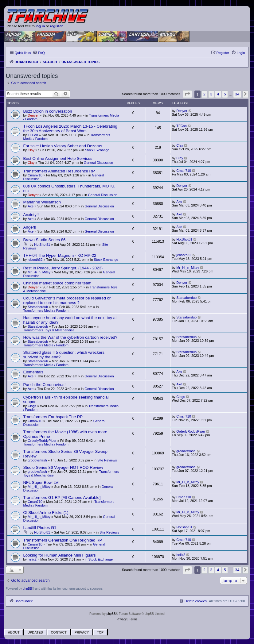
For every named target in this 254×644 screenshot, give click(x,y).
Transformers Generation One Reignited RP (63, 540)
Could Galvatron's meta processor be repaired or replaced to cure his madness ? (67, 300)
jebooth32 (35, 260)
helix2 (32, 559)
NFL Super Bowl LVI (41, 482)
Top (100, 632)
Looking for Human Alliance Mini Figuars (60, 555)
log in (40, 26)
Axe (31, 206)
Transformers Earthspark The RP (53, 417)
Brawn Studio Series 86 (45, 240)
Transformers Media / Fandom (46, 310)
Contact (59, 632)
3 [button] (211, 94)
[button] (187, 94)
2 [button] (204, 94)
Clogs (32, 406)
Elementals (33, 372)
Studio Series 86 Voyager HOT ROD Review (63, 467)
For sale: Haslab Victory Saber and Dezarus (63, 146)
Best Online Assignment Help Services (58, 158)
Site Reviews (107, 460)
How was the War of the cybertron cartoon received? (70, 337)
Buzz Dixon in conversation (48, 111)
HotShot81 (42, 245)
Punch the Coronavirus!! (45, 385)
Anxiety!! (31, 215)
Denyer (33, 115)
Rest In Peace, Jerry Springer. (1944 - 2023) (63, 268)
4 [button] (218, 94)
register (57, 26)
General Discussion (98, 163)
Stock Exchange (97, 150)
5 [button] (225, 94)
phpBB (27, 589)
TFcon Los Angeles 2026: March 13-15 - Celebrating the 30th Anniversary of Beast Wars (70, 129)
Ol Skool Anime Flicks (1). (47, 513)
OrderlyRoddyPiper (42, 441)
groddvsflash (37, 460)
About (14, 632)
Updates (35, 632)
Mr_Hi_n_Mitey (39, 272)
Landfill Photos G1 (40, 528)
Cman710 (35, 175)
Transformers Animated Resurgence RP (59, 171)
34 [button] (237, 94)
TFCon (33, 135)
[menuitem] (39, 53)
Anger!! (30, 227)
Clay (31, 150)
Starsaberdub (38, 307)
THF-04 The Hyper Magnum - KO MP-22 (60, 255)
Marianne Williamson (42, 202)
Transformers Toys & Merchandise (49, 330)
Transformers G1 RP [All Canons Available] (62, 497)
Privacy (82, 632)
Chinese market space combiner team (57, 283)
